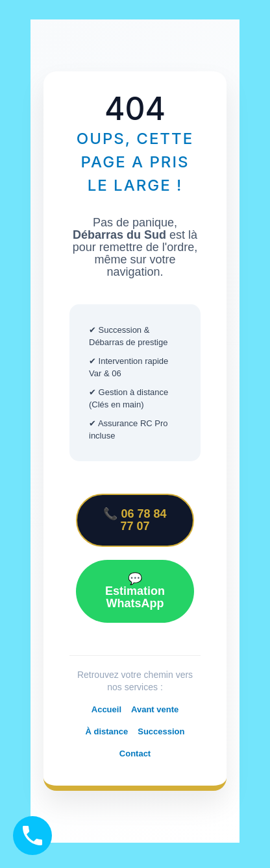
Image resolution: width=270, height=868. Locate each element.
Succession (161, 731)
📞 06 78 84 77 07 (135, 520)
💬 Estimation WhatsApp (135, 591)
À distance (106, 731)
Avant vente (155, 709)
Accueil (106, 709)
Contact (135, 753)
